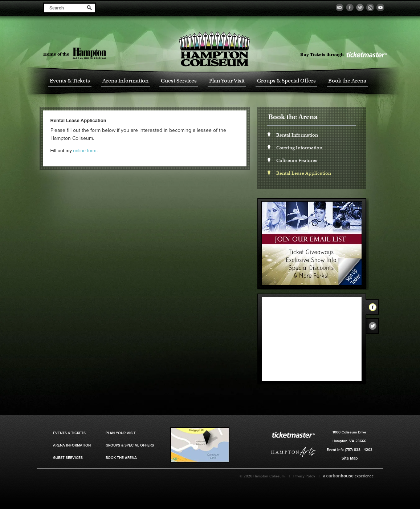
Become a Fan (340, 7)
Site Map (350, 458)
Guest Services (179, 81)
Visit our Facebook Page (350, 7)
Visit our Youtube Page (380, 7)
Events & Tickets (70, 81)
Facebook (375, 308)
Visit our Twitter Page (360, 7)
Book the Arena (347, 81)
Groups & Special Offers (286, 81)
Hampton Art (293, 452)
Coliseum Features (297, 160)
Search (89, 8)
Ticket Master (366, 55)
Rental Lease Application (304, 173)
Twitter (375, 328)
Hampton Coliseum (215, 49)
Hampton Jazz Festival (102, 53)
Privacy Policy (304, 476)
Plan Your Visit (227, 81)
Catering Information (299, 148)
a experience (348, 476)
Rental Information (297, 135)
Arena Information (125, 81)
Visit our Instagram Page (370, 7)
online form (85, 151)
